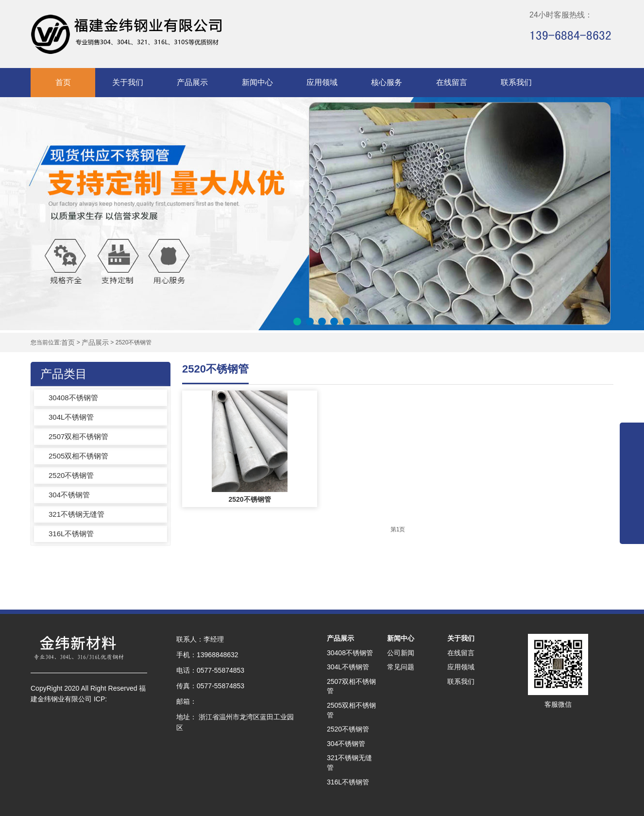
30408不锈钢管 (73, 398)
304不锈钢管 (69, 495)
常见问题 (401, 667)
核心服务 (387, 82)
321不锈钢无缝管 (76, 514)
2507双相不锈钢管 (78, 436)
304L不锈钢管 (71, 417)
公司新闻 (401, 653)
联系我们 (516, 82)
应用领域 (322, 82)
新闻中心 (257, 82)
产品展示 (192, 82)
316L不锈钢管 (71, 534)
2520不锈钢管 (71, 475)
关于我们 (128, 82)
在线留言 (452, 82)
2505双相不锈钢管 (78, 456)
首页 (63, 82)
